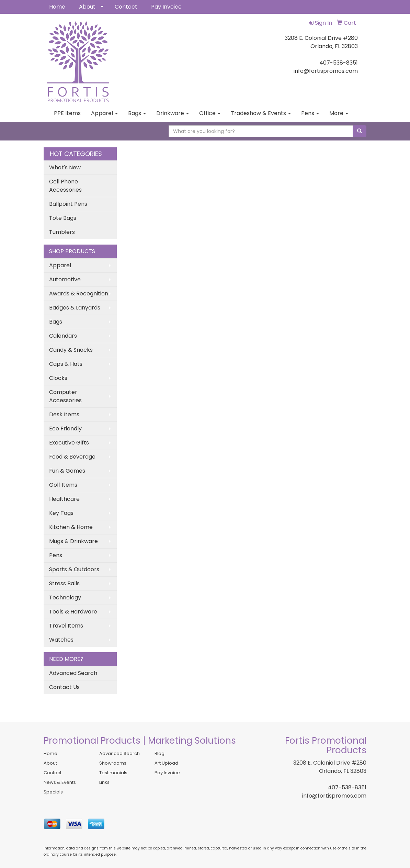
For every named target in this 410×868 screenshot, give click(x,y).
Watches (61, 640)
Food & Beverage (72, 457)
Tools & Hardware (73, 612)
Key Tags (61, 513)
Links (104, 782)
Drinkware (173, 113)
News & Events (60, 782)
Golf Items (63, 485)
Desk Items (64, 414)
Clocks (58, 378)
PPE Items (67, 113)
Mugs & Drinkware (73, 541)
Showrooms (113, 763)
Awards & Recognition (79, 294)
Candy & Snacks (71, 350)
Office (210, 113)
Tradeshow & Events (261, 113)
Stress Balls (64, 583)
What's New (65, 167)
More (339, 113)
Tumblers (62, 232)
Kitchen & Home (71, 527)
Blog (160, 753)
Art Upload (166, 763)
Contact (126, 7)
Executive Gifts (69, 443)
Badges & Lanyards (75, 308)
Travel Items (66, 626)
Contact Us (64, 687)
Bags (137, 113)
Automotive (65, 279)
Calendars (63, 336)
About (87, 7)
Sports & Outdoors (74, 569)
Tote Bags (63, 218)
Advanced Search (73, 673)
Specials (53, 792)
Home (57, 7)
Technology (65, 598)
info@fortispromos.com (334, 796)
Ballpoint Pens (68, 204)
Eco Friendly (65, 429)
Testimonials (113, 773)
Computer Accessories (65, 396)
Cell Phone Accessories (65, 186)
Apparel (104, 113)
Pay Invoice (166, 7)
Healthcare (64, 499)
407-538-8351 (347, 787)
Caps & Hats (66, 364)
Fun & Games (67, 471)
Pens (310, 113)
